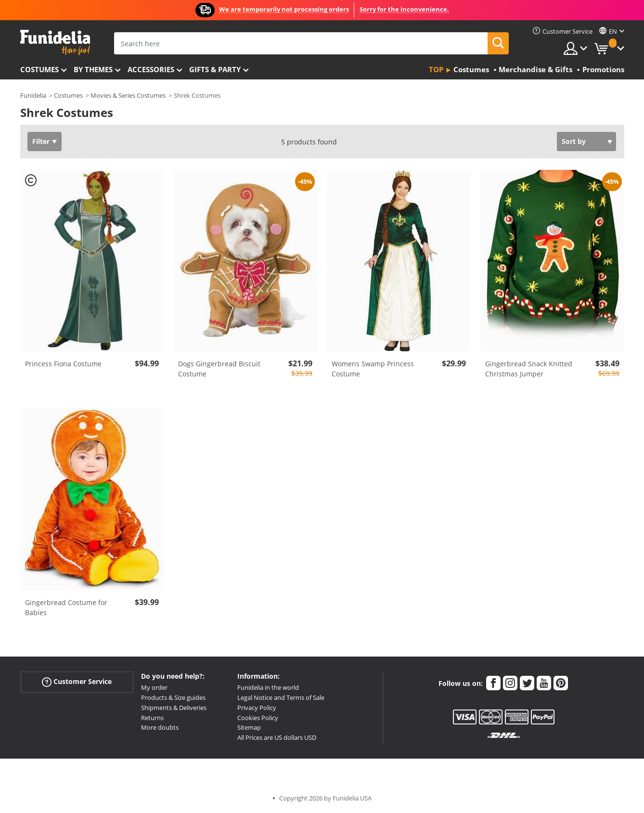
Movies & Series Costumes (128, 95)
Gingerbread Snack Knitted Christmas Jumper (529, 369)
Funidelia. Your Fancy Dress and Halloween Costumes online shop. (55, 43)
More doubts (160, 727)
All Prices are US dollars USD (277, 737)
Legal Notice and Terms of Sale (281, 697)
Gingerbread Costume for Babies (66, 607)
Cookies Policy (258, 718)
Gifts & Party (215, 69)
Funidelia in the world (268, 687)
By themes (93, 69)
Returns (152, 718)
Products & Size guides (173, 697)
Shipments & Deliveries (174, 708)
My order (154, 687)
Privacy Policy (257, 708)
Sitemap (249, 727)
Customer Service (77, 682)
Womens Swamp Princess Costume (373, 369)
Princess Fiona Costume (63, 364)
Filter (41, 141)
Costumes (39, 69)
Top (436, 69)
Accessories (151, 69)
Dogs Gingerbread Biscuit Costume (219, 369)
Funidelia (33, 95)
